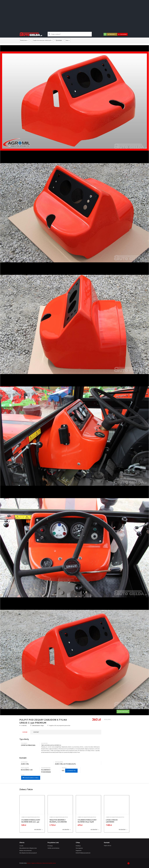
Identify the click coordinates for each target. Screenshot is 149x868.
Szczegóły (39, 830)
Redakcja (78, 846)
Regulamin (79, 850)
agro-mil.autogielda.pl (65, 764)
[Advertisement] (74, 14)
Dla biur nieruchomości (26, 850)
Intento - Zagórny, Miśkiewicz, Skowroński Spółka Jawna (41, 863)
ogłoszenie (123, 34)
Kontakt (36, 732)
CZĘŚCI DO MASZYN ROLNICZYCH (30, 817)
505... (70, 771)
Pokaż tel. (71, 771)
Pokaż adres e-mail (31, 778)
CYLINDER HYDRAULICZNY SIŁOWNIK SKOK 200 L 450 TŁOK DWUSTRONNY (31, 822)
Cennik (21, 846)
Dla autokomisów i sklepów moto (28, 848)
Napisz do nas (108, 845)
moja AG (112, 34)
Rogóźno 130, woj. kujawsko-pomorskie (59, 725)
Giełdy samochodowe (53, 848)
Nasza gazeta (79, 848)
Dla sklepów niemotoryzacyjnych (28, 853)
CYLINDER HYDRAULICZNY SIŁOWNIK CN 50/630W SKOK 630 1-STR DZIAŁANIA (87, 822)
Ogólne (25, 732)
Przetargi (50, 846)
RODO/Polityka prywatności (83, 853)
